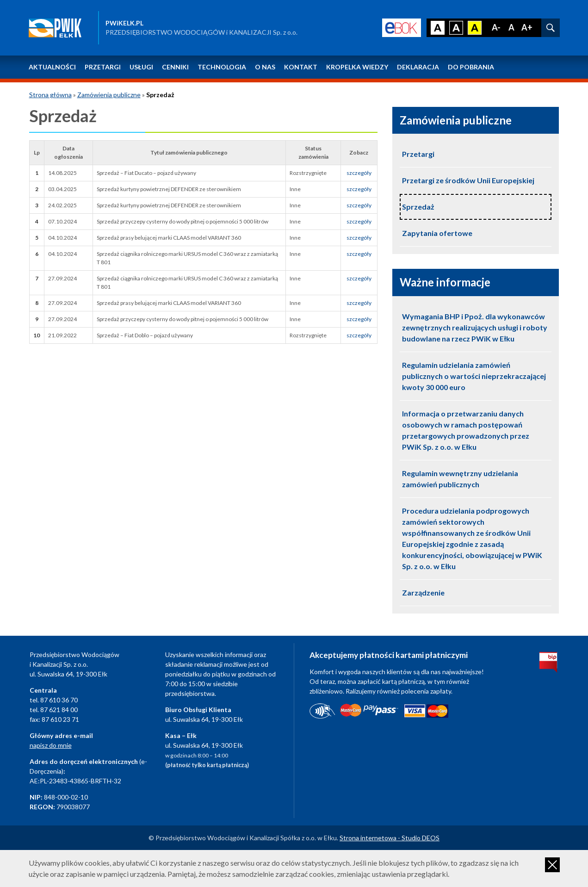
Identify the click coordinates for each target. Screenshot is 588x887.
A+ (527, 27)
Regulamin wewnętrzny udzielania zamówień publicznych (460, 479)
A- (496, 27)
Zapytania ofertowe (437, 233)
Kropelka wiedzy (357, 67)
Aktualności (52, 67)
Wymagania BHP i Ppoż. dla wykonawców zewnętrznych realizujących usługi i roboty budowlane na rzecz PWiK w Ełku (475, 327)
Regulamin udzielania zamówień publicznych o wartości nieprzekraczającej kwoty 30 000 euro (474, 376)
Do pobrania (471, 67)
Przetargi (103, 67)
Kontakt (301, 67)
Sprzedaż (418, 207)
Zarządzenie (423, 592)
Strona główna (50, 95)
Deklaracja (418, 67)
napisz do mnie (51, 745)
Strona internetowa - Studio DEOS (390, 838)
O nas (265, 67)
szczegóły (359, 173)
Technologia (222, 67)
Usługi (141, 67)
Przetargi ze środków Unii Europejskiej (468, 180)
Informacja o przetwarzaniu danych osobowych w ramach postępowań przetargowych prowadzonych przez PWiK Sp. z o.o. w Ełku (466, 430)
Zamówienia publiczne (109, 95)
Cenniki (175, 67)
